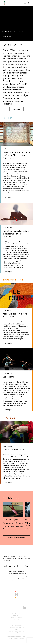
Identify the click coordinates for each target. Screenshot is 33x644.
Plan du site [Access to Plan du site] (17, 614)
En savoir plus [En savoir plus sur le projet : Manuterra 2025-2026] (7, 482)
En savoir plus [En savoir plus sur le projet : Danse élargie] (7, 410)
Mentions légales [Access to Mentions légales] (16, 625)
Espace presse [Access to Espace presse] (16, 618)
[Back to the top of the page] (16, 594)
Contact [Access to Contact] (16, 616)
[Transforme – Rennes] (13, 516)
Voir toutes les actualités (16, 538)
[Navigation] (25, 3)
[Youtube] (19, 607)
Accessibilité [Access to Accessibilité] (17, 633)
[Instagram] (14, 607)
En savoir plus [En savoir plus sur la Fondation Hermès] (16, 109)
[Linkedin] (25, 607)
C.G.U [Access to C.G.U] (16, 629)
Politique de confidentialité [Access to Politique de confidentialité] (17, 627)
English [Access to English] (17, 620)
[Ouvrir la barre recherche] (29, 3)
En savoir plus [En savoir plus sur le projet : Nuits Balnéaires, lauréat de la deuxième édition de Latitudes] (7, 272)
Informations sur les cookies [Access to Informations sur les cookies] (17, 631)
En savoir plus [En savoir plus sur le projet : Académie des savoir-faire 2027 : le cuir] (7, 343)
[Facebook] (8, 607)
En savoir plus (7, 36)
